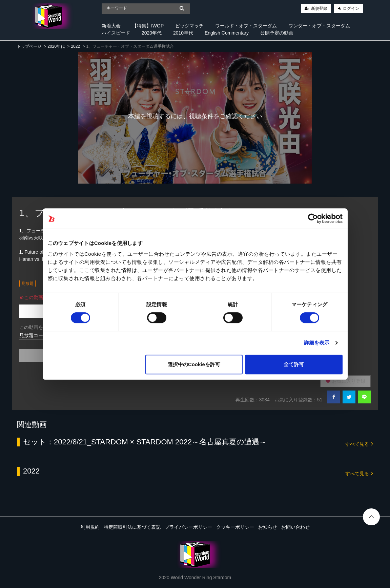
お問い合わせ (295, 527)
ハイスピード (116, 33)
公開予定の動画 (277, 33)
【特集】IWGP (148, 26)
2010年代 (183, 33)
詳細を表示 (317, 343)
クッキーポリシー (235, 527)
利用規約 (90, 527)
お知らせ (268, 527)
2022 (75, 46)
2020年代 (152, 33)
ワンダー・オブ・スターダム (319, 26)
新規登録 (319, 8)
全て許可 (294, 364)
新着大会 (111, 26)
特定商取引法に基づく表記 (132, 527)
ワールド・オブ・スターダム (246, 26)
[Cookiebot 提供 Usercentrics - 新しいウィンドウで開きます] (313, 218)
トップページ (29, 46)
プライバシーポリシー (188, 527)
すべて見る (359, 444)
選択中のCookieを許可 (194, 364)
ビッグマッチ (189, 26)
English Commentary (227, 33)
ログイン (351, 8)
